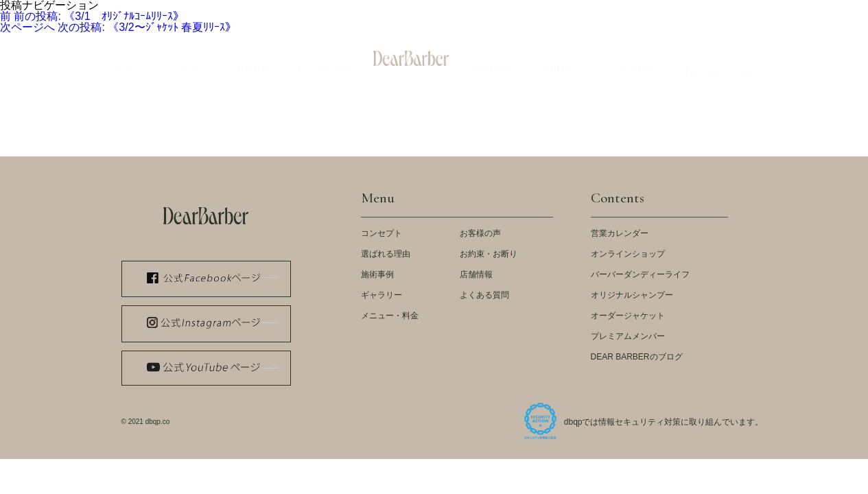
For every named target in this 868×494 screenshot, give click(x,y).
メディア (399, 10)
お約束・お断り (489, 254)
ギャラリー (382, 295)
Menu (324, 60)
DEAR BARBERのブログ (637, 357)
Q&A (629, 60)
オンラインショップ (628, 254)
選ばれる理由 (386, 254)
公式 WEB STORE (325, 10)
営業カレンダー (620, 233)
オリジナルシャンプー (632, 295)
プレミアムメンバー (628, 336)
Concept (187, 60)
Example (253, 60)
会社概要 (702, 10)
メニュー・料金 (390, 316)
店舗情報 (476, 274)
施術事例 (377, 274)
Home (128, 60)
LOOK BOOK (463, 10)
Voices (490, 60)
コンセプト (382, 233)
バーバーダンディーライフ (640, 274)
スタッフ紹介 (637, 10)
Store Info (558, 60)
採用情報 (758, 10)
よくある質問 (484, 295)
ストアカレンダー (556, 10)
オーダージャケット (628, 316)
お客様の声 (480, 233)
